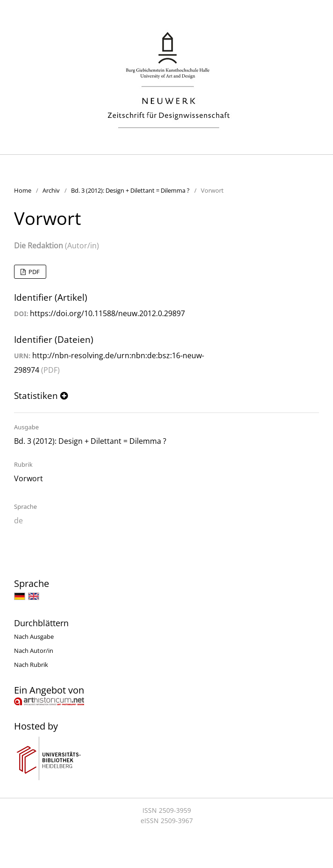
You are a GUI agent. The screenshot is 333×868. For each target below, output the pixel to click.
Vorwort (28, 478)
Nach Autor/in (34, 651)
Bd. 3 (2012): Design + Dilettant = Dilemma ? (130, 190)
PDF (33, 272)
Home (23, 190)
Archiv (51, 190)
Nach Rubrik (31, 665)
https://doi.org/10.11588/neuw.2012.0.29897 (107, 313)
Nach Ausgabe (34, 637)
